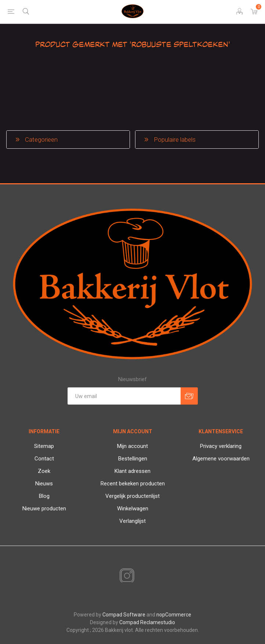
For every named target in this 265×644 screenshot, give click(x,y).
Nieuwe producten (44, 509)
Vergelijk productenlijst (132, 496)
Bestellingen (133, 459)
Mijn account (132, 446)
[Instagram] (126, 576)
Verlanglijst (132, 521)
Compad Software (124, 615)
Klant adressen (132, 471)
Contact (44, 459)
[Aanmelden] (124, 396)
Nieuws (44, 484)
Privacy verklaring (221, 446)
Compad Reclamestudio (147, 622)
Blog (44, 496)
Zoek (44, 471)
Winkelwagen (133, 509)
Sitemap (44, 446)
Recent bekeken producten (133, 484)
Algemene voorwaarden (221, 459)
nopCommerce (174, 615)
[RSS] (139, 576)
